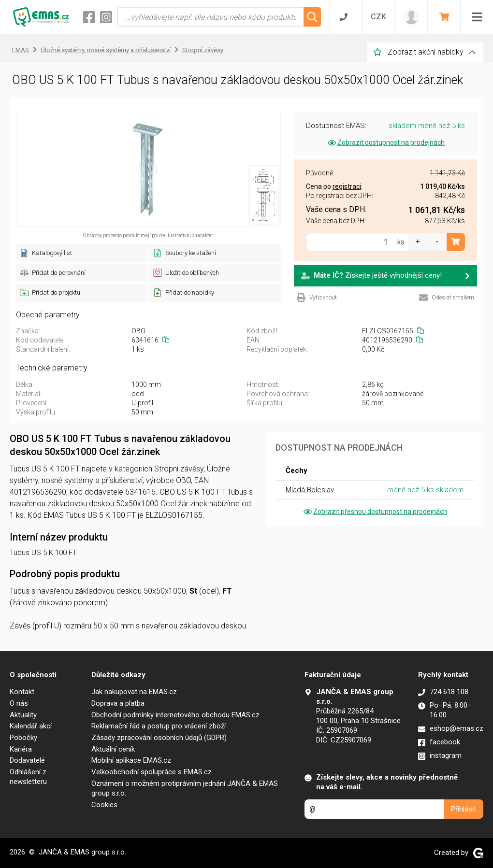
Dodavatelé (27, 760)
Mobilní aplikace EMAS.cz (131, 760)
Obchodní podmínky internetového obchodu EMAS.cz (175, 715)
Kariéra (21, 749)
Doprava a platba (118, 703)
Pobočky (23, 738)
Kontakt (22, 692)
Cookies (104, 805)
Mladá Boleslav (310, 490)
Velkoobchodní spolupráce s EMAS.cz (152, 772)
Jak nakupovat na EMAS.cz (134, 692)
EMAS (21, 50)
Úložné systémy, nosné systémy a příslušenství (106, 50)
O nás (19, 703)
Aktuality (23, 715)
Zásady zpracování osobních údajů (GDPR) (159, 738)
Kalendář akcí (31, 726)
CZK (378, 17)
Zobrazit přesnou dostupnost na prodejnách (375, 512)
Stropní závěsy (203, 50)
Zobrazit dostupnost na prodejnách (385, 142)
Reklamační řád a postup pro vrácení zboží (159, 726)
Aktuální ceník (113, 749)
